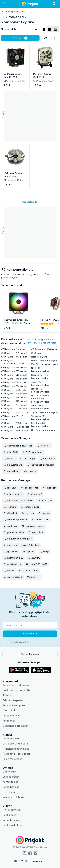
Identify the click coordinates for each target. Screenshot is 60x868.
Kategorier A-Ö (11, 716)
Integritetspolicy (12, 820)
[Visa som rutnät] (44, 29)
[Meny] (4, 4)
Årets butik (9, 710)
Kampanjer (9, 721)
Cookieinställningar (14, 825)
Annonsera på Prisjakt (16, 749)
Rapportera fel (30, 202)
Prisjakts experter (13, 700)
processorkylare (10, 278)
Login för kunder (12, 759)
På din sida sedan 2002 (16, 690)
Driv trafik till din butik (16, 744)
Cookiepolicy (10, 815)
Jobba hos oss (11, 787)
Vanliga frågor (11, 777)
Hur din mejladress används (16, 642)
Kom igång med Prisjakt (16, 685)
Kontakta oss (10, 782)
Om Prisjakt (9, 772)
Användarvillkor (12, 810)
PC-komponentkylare (15, 12)
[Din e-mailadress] (30, 625)
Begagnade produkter (15, 726)
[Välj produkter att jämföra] (46, 38)
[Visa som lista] (50, 29)
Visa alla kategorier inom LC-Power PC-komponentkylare (42, 341)
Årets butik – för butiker (16, 754)
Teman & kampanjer (14, 705)
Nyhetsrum (9, 792)
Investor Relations (13, 797)
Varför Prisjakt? (11, 738)
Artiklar (7, 695)
